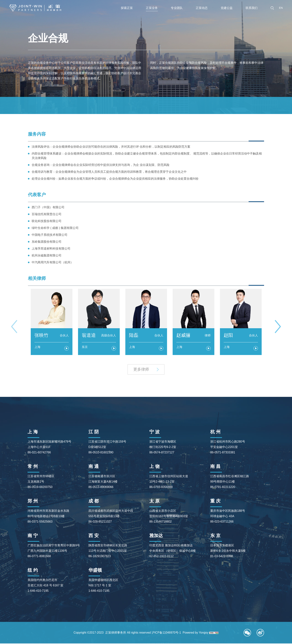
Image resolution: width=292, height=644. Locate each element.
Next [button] (278, 327)
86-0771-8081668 (39, 557)
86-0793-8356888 (161, 488)
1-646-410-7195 (38, 591)
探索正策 (127, 8)
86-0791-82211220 (223, 488)
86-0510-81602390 (101, 453)
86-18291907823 (100, 557)
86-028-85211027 (100, 522)
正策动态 (202, 8)
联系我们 (252, 8)
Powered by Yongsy (196, 633)
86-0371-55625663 (40, 522)
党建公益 (227, 8)
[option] (52, 322)
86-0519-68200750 (40, 488)
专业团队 (177, 8)
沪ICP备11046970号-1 (166, 633)
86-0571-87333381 (223, 453)
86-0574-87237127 (162, 453)
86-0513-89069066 (101, 488)
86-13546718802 (161, 522)
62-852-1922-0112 (162, 557)
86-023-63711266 (222, 522)
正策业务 (152, 8)
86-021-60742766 (39, 453)
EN (281, 8)
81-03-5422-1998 (222, 557)
